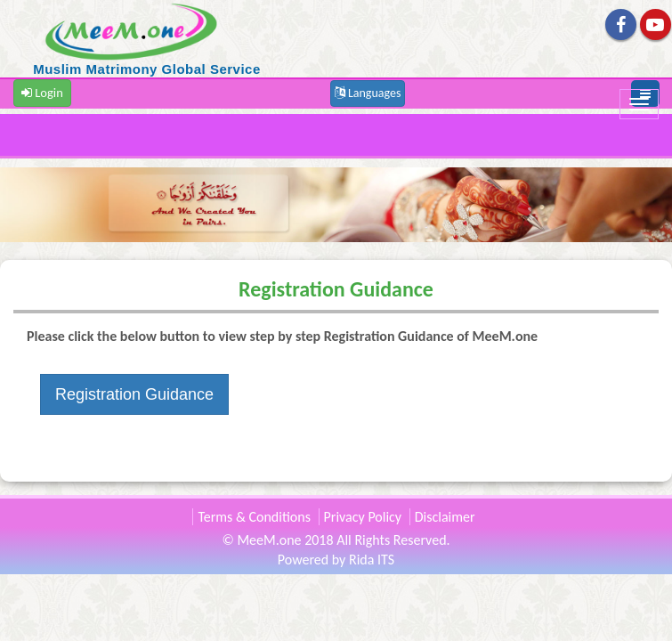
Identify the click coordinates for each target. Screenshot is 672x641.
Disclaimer (445, 517)
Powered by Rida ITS (336, 560)
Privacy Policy (363, 517)
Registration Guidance (134, 394)
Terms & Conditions (254, 517)
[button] (368, 92)
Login (42, 93)
